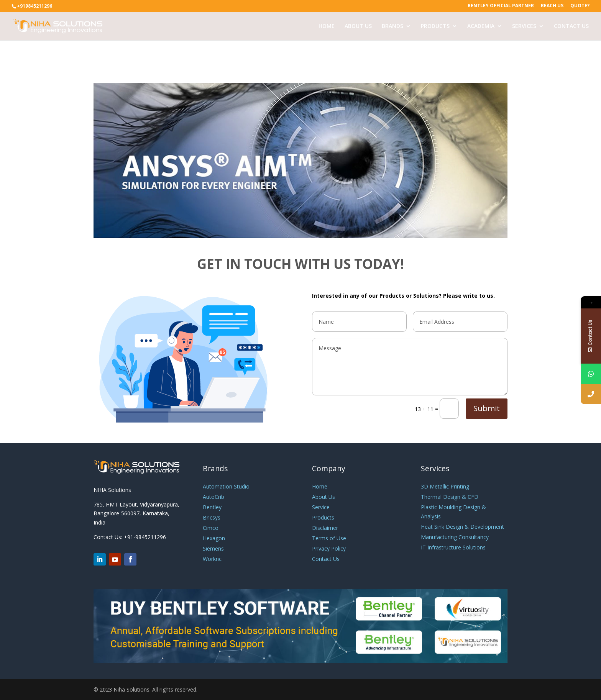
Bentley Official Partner (501, 6)
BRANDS (392, 26)
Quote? (580, 6)
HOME (327, 26)
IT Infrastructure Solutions (453, 547)
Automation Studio (226, 486)
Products (323, 517)
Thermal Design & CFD (450, 497)
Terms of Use (329, 538)
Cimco (211, 528)
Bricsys (212, 517)
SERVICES (524, 26)
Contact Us (326, 559)
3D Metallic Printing (445, 486)
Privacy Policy (329, 548)
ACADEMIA (481, 26)
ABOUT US (358, 26)
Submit (487, 408)
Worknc (212, 559)
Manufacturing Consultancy (455, 537)
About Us (323, 497)
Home (320, 486)
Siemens (213, 548)
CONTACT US (571, 26)
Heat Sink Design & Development (462, 527)
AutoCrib (213, 497)
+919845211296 (34, 6)
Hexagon (214, 538)
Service (321, 507)
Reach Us (552, 6)
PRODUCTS (435, 26)
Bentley (212, 507)
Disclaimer (325, 528)
